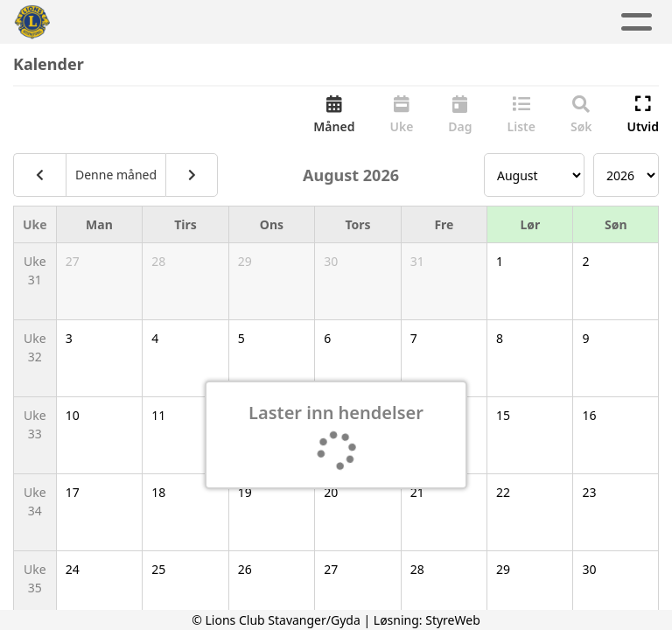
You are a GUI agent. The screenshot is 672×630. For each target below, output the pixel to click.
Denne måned (116, 175)
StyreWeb (453, 620)
